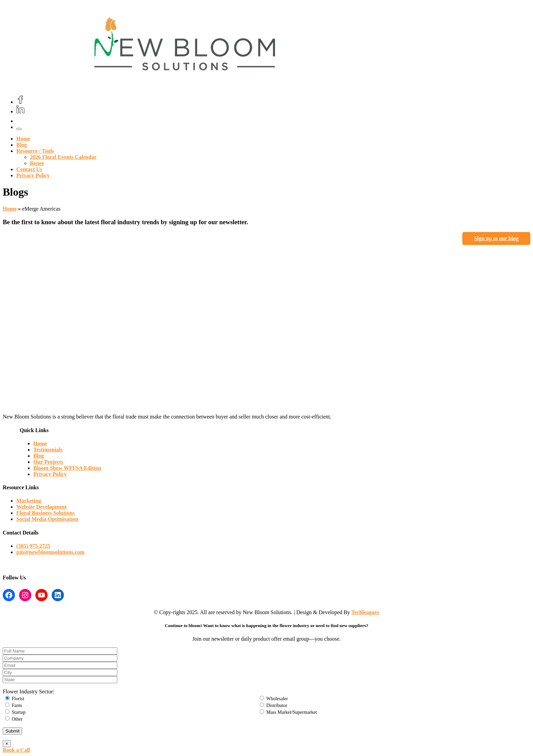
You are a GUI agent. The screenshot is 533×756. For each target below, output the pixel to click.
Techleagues (365, 612)
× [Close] (7, 744)
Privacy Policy (33, 175)
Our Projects (48, 462)
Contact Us (29, 169)
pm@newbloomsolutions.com (50, 552)
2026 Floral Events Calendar (63, 157)
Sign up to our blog (496, 238)
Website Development (41, 507)
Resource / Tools (35, 151)
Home (23, 139)
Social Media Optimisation (47, 519)
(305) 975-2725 (33, 546)
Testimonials (48, 450)
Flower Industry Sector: (29, 692)
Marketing (29, 501)
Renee (37, 163)
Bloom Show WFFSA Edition (67, 468)
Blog (22, 145)
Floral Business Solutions (46, 513)
